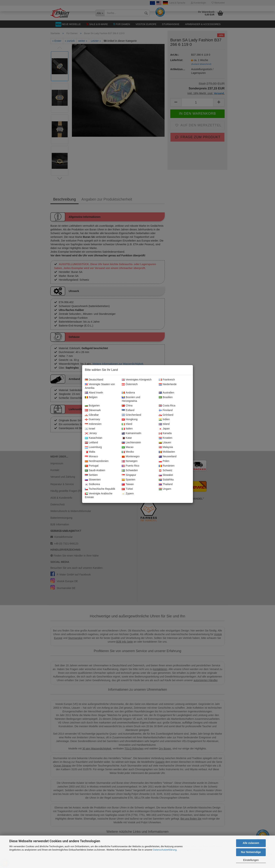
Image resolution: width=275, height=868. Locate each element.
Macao (128, 447)
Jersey (91, 433)
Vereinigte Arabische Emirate (99, 495)
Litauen (165, 443)
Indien (164, 419)
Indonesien (93, 424)
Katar (127, 438)
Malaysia (166, 447)
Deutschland (94, 380)
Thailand (166, 484)
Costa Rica (167, 406)
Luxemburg (93, 447)
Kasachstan (94, 438)
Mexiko (128, 452)
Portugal (92, 466)
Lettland (91, 443)
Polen (164, 461)
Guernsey (92, 419)
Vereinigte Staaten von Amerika (100, 386)
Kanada (165, 433)
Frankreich (167, 380)
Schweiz (166, 470)
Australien (167, 393)
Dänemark (93, 410)
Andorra (128, 393)
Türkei (127, 489)
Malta (90, 452)
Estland (128, 410)
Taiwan (128, 484)
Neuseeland (168, 457)
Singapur (129, 475)
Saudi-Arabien (95, 470)
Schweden (130, 470)
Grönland (166, 415)
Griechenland (131, 415)
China (127, 406)
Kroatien (166, 438)
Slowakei (166, 475)
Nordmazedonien (97, 461)
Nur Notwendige (251, 852)
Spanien (128, 480)
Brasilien (166, 397)
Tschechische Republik (100, 489)
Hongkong (130, 419)
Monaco (91, 457)
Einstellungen (251, 860)
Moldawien (167, 452)
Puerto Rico (130, 466)
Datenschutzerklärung (165, 850)
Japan (164, 429)
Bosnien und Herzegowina (131, 399)
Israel (90, 429)
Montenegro (131, 457)
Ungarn (165, 489)
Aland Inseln (94, 393)
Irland (127, 424)
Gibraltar (92, 415)
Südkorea (92, 484)
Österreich (130, 384)
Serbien (91, 475)
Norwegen (130, 461)
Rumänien (167, 466)
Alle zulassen (251, 843)
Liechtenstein (131, 443)
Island (164, 424)
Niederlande (168, 384)
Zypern (128, 494)
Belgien (91, 397)
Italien (127, 429)
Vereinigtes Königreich (137, 380)
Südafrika (166, 480)
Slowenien (93, 480)
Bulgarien (92, 406)
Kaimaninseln (131, 433)
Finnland (166, 410)
